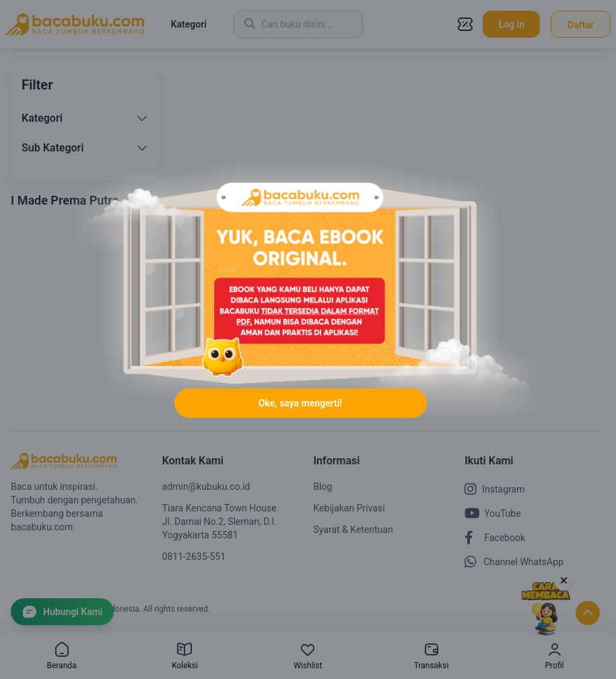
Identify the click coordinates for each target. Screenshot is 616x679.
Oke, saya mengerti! (300, 403)
